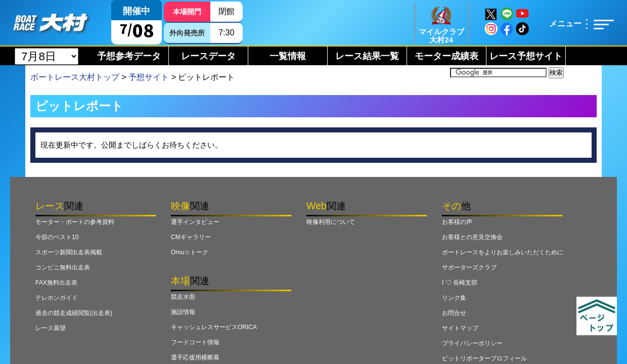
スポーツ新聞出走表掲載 (69, 252)
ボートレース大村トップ (75, 77)
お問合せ (454, 313)
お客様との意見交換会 (472, 237)
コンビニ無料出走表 (63, 267)
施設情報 (183, 312)
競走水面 (183, 297)
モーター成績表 (446, 56)
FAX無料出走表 (56, 283)
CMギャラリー (191, 237)
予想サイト (149, 77)
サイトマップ (460, 328)
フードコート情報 (195, 342)
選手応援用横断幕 (195, 357)
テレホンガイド (57, 298)
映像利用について (331, 222)
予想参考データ (129, 56)
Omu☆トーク (190, 252)
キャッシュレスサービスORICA (214, 327)
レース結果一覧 (367, 56)
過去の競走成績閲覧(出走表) (74, 313)
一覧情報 (288, 56)
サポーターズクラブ (469, 267)
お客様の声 (457, 222)
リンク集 (454, 298)
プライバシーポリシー (472, 343)
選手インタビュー (195, 222)
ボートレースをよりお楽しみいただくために (503, 252)
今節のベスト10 (57, 237)
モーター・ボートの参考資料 (75, 222)
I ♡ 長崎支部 (460, 283)
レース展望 (51, 328)
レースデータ (208, 56)
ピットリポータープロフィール (484, 358)
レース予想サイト (526, 56)
